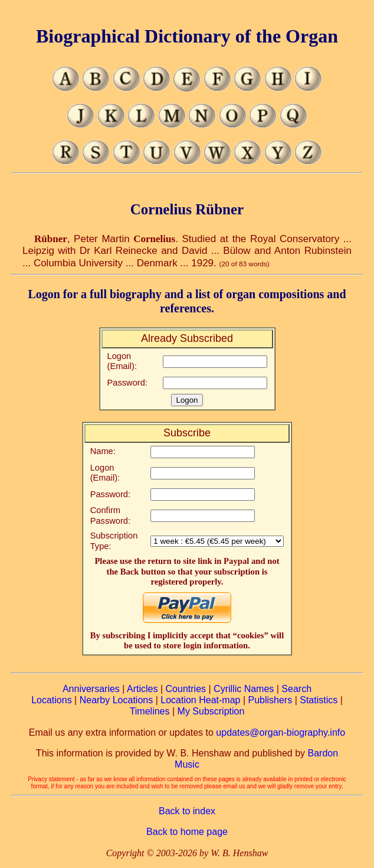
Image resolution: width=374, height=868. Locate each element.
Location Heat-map (200, 700)
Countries (186, 689)
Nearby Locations (117, 700)
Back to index (187, 811)
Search (296, 689)
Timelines (150, 711)
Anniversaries (91, 689)
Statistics (319, 700)
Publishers (270, 700)
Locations (52, 700)
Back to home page (187, 832)
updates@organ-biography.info (280, 732)
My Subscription (211, 711)
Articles (142, 689)
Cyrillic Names (244, 689)
